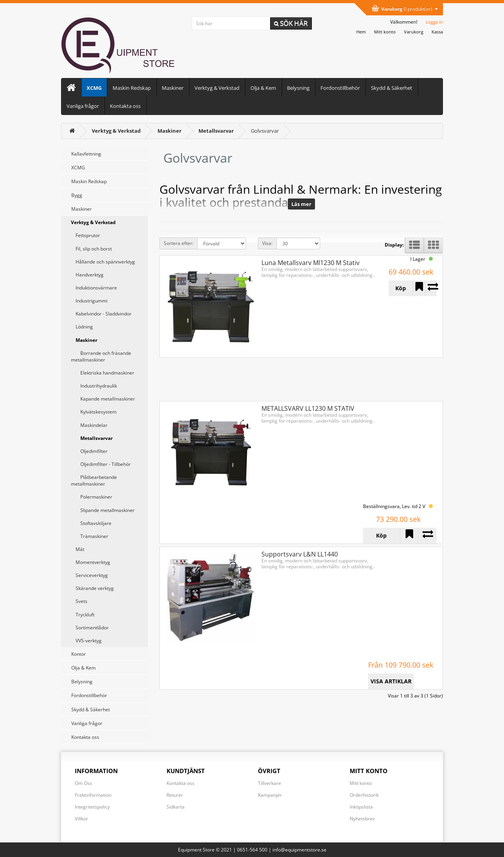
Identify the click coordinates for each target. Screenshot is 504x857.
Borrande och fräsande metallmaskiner (101, 356)
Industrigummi (89, 301)
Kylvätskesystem (94, 412)
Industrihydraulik (94, 386)
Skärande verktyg (92, 588)
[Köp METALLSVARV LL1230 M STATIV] (382, 536)
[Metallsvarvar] (216, 131)
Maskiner (173, 88)
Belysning (298, 88)
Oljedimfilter (89, 451)
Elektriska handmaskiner (103, 373)
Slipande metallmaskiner (103, 510)
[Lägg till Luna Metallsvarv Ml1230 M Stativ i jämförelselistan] (431, 288)
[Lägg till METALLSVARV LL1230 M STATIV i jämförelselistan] (427, 536)
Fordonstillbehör (340, 88)
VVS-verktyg (86, 641)
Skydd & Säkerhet (392, 88)
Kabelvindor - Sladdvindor (101, 314)
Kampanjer (270, 795)
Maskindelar (89, 425)
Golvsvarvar (265, 131)
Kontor (79, 654)
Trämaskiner (90, 536)
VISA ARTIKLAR (391, 681)
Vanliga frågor (83, 106)
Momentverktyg (91, 562)
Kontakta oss (125, 106)
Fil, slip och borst (91, 249)
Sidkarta (176, 807)
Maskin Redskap (132, 88)
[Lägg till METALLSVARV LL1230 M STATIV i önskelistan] (409, 536)
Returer (175, 795)
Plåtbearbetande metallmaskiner (94, 480)
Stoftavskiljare (91, 523)
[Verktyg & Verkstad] (116, 131)
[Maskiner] (170, 131)
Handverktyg (87, 275)
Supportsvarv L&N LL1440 (300, 554)
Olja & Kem (263, 88)
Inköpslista (361, 807)
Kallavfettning (86, 154)
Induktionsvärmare (94, 288)
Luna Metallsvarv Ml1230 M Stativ (310, 263)
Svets (79, 601)
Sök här (291, 23)
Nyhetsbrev (362, 819)
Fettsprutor (85, 235)
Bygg (77, 195)
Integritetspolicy (92, 807)
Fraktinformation (93, 795)
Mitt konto (361, 783)
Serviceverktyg (89, 575)
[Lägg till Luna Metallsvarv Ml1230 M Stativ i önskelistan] (419, 288)
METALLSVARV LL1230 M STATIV (308, 408)
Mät (78, 549)
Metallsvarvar (92, 438)
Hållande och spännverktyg (103, 262)
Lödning (82, 327)
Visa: (267, 243)
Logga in (434, 22)
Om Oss (83, 783)
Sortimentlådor (90, 628)
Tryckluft (83, 615)
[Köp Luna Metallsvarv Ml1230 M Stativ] (401, 288)
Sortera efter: (179, 243)
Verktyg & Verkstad (217, 88)
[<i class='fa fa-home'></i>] (72, 131)
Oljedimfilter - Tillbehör (101, 464)
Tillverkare (270, 783)
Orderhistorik (364, 795)
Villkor (82, 819)
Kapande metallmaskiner (103, 399)
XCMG (94, 88)
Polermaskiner (92, 497)
